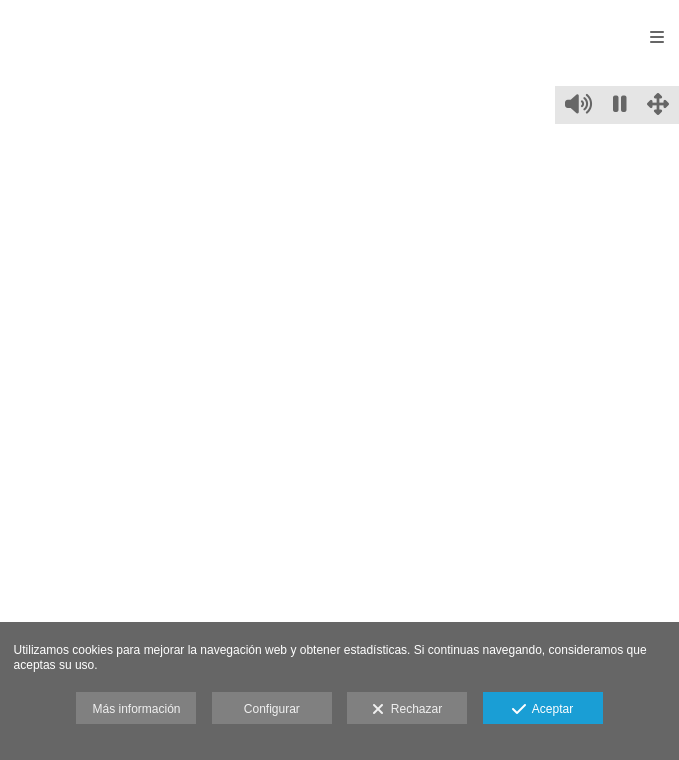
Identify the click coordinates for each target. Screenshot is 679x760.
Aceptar (542, 710)
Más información (136, 709)
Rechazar (407, 710)
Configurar (272, 709)
